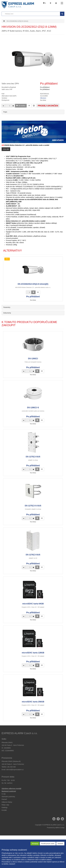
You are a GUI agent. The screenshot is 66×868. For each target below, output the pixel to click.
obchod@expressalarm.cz (15, 770)
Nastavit (60, 844)
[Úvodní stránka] (4, 21)
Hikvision (43, 98)
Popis (5, 112)
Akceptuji (35, 844)
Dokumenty (7, 313)
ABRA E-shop (60, 828)
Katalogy (5, 807)
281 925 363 (11, 767)
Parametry (7, 307)
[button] (5, 805)
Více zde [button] (6, 149)
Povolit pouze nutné (48, 844)
